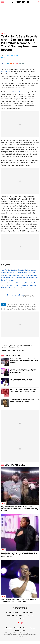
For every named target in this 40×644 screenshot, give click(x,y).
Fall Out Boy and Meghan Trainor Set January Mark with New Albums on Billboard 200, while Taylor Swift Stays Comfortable (20, 278)
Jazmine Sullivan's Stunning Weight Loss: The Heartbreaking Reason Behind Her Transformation (23, 371)
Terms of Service (29, 628)
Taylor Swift (31, 309)
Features (17, 613)
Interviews (29, 613)
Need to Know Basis (16, 295)
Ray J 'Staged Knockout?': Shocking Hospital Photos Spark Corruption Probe (23, 380)
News (3, 33)
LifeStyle (29, 616)
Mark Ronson (12, 307)
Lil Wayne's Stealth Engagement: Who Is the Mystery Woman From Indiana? (24, 400)
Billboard (16, 92)
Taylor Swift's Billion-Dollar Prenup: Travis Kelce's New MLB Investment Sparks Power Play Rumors (24, 361)
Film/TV (19, 616)
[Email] (20, 64)
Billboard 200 (6, 72)
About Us (8, 628)
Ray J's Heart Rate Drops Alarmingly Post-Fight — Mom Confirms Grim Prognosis (24, 390)
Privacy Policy (20, 630)
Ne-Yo (29, 307)
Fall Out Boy (22, 307)
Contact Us (17, 628)
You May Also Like (15, 465)
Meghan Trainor (12, 309)
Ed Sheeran (22, 309)
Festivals (20, 618)
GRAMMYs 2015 (13, 304)
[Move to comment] (23, 64)
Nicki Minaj (31, 304)
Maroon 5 (23, 304)
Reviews (10, 616)
